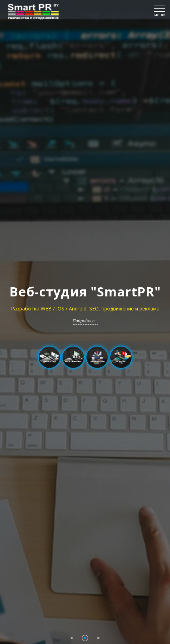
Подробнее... (85, 321)
